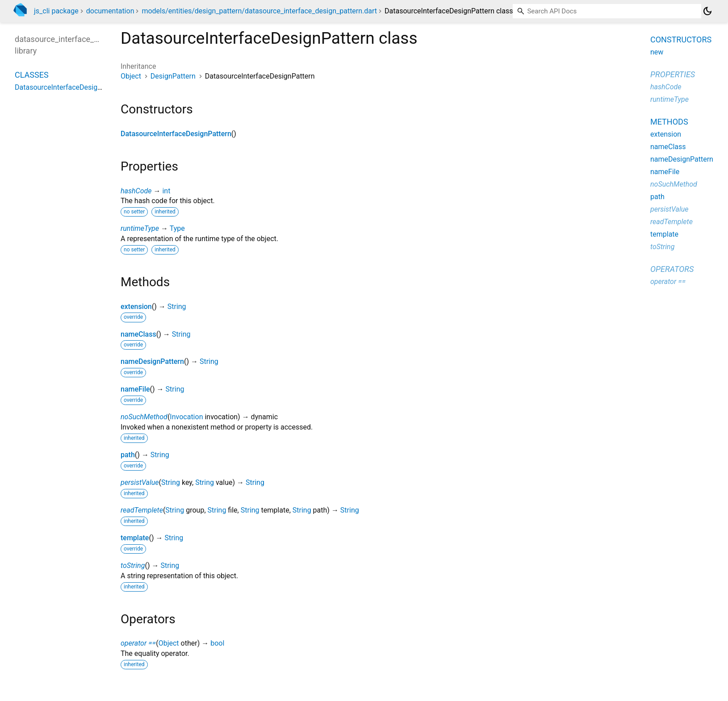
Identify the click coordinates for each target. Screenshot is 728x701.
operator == (138, 643)
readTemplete (142, 510)
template (135, 538)
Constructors (681, 40)
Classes (32, 75)
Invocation (186, 417)
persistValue (140, 482)
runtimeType (140, 228)
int (166, 191)
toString (133, 565)
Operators (672, 269)
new (657, 52)
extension (136, 307)
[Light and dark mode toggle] (707, 11)
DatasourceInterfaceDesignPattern (176, 134)
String (177, 307)
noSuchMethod (144, 417)
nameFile (135, 389)
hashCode (136, 191)
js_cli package (56, 11)
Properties (673, 74)
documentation (110, 11)
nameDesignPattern (152, 361)
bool (217, 643)
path (128, 455)
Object (131, 76)
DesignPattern (173, 76)
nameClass (138, 334)
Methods (669, 122)
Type (177, 228)
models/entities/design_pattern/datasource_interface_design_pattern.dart (259, 11)
